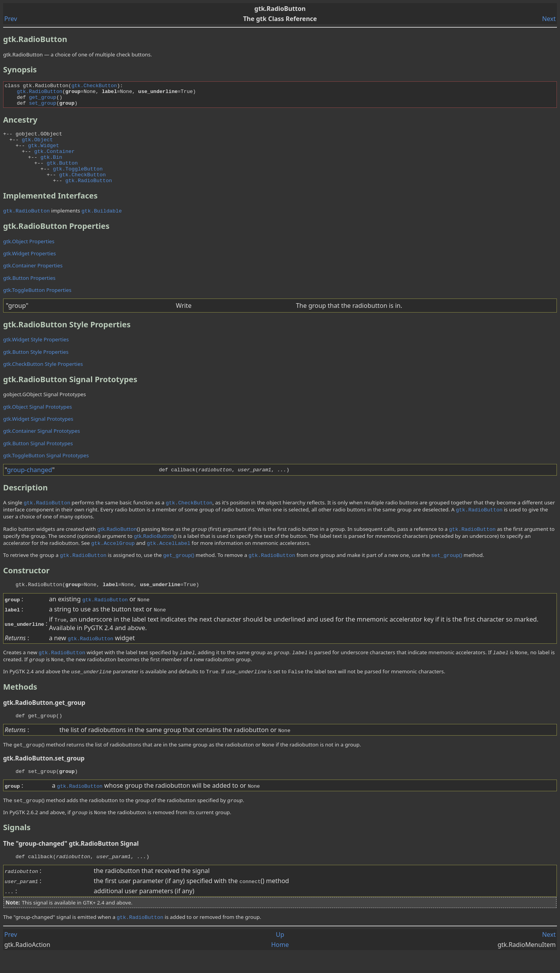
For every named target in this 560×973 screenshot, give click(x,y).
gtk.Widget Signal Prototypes (38, 434)
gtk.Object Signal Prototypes (38, 422)
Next (549, 19)
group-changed (30, 485)
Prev (11, 19)
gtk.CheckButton (94, 86)
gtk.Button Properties (29, 293)
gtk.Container (54, 160)
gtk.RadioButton (39, 93)
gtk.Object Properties (29, 256)
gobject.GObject (39, 139)
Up (280, 954)
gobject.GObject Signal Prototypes (45, 409)
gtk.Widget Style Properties (36, 355)
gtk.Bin (51, 167)
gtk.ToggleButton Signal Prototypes (46, 471)
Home (280, 964)
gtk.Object (37, 146)
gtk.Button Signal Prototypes (38, 458)
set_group (42, 107)
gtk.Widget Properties (30, 269)
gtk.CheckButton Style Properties (43, 379)
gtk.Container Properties (33, 281)
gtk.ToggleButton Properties (37, 305)
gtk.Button (62, 174)
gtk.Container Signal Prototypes (42, 446)
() (178, 570)
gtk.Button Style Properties (36, 367)
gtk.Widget (44, 153)
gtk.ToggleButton (78, 181)
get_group (42, 100)
